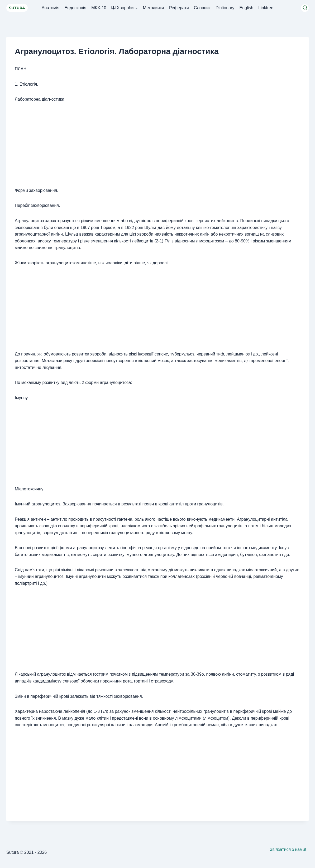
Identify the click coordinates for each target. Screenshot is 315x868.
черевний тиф (210, 354)
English (246, 8)
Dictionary (225, 8)
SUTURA (17, 8)
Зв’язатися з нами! (288, 849)
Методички (154, 8)
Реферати (179, 8)
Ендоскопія (75, 8)
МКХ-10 (99, 8)
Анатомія (51, 8)
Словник (202, 8)
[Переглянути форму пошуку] (305, 8)
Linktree (266, 8)
